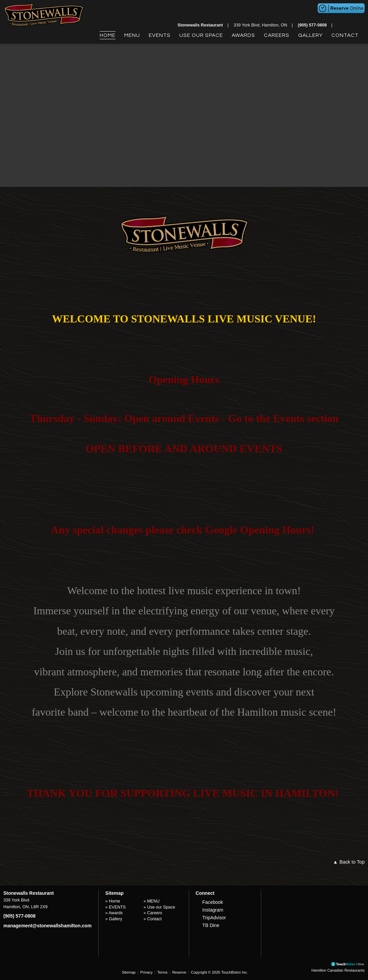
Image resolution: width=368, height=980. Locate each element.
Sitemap (129, 972)
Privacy (147, 972)
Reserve (179, 972)
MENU (132, 35)
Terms (162, 972)
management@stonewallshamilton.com (48, 926)
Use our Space (201, 35)
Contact (345, 35)
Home (108, 35)
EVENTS (160, 35)
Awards (243, 35)
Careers (277, 35)
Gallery (310, 35)
